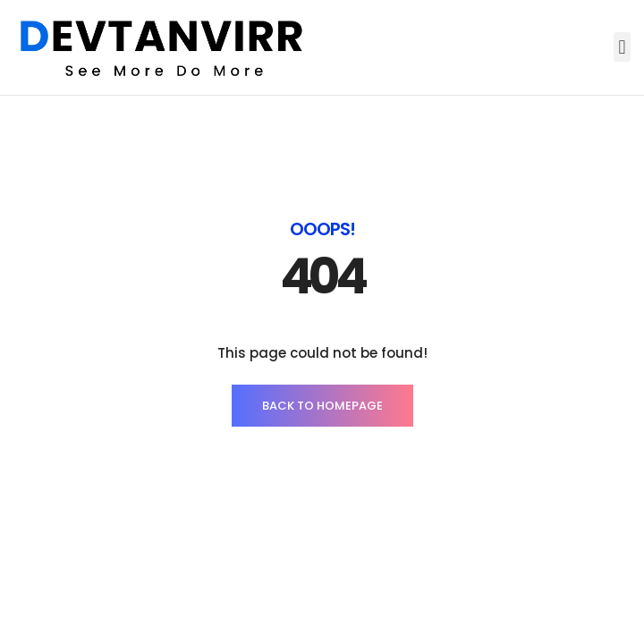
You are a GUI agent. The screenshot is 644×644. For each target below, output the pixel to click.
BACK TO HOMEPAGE (322, 406)
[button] (622, 47)
